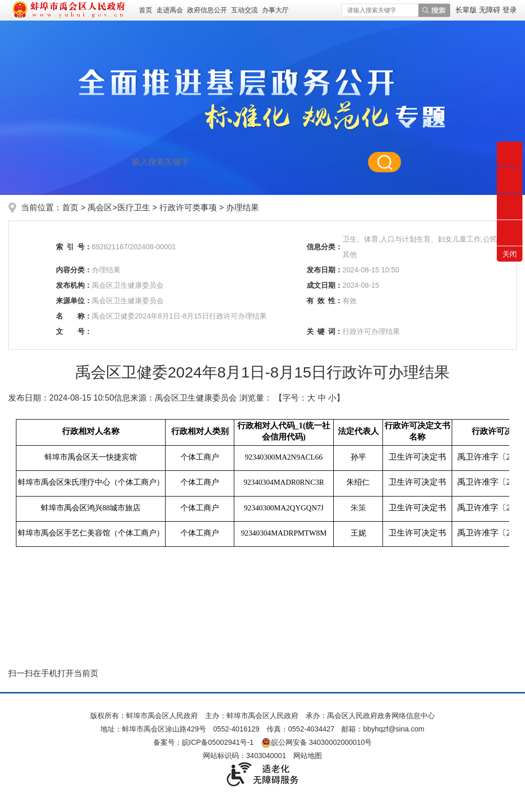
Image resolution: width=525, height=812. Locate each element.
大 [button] (311, 398)
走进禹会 (170, 10)
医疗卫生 (134, 207)
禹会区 (100, 207)
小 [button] (332, 398)
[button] (467, 10)
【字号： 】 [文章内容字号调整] (309, 398)
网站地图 (308, 756)
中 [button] (322, 398)
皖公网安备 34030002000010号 (317, 742)
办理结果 (243, 207)
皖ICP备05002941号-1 (218, 742)
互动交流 (245, 10)
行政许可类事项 (189, 207)
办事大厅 (275, 10)
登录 (510, 10)
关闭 (510, 254)
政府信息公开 (207, 10)
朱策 (358, 508)
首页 (146, 10)
